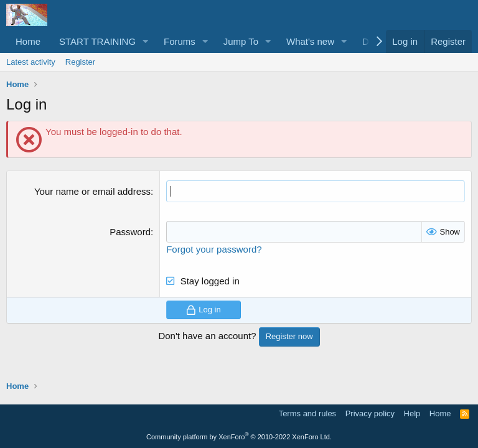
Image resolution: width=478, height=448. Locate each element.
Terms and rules (307, 413)
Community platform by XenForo (239, 437)
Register (80, 62)
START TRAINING (97, 41)
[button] (146, 41)
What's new (310, 41)
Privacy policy (370, 413)
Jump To (241, 41)
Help (412, 413)
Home (28, 41)
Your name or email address (92, 191)
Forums (180, 41)
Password (130, 232)
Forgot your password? (214, 249)
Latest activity (31, 62)
